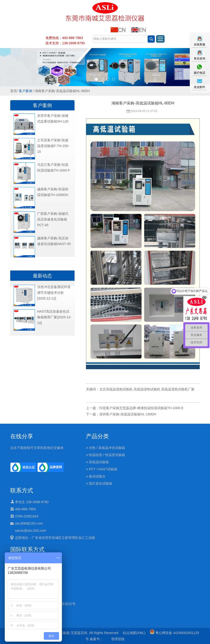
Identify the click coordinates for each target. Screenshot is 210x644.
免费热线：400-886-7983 (64, 38)
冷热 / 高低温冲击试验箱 (107, 448)
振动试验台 (97, 476)
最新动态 (42, 276)
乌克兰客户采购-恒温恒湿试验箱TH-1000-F (54, 167)
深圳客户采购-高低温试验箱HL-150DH (128, 414)
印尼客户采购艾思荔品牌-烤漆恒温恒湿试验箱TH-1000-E (141, 408)
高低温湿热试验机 (147, 389)
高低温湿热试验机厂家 (178, 389)
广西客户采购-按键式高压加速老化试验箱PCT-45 (53, 219)
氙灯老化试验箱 (100, 483)
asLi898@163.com (29, 523)
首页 (14, 91)
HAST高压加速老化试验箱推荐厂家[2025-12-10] (54, 317)
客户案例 (25, 91)
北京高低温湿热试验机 (116, 389)
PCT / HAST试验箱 (103, 469)
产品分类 (97, 436)
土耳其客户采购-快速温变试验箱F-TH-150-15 (53, 146)
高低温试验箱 (99, 462)
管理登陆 (118, 639)
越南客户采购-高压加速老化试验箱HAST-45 (54, 241)
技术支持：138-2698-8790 (65, 43)
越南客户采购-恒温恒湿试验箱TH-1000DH (53, 192)
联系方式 (22, 490)
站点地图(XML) (134, 633)
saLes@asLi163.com (31, 531)
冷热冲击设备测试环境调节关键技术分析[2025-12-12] (54, 293)
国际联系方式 (27, 549)
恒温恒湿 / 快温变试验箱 (107, 455)
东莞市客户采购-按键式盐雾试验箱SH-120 (53, 118)
